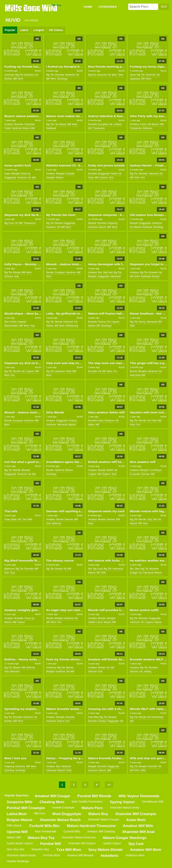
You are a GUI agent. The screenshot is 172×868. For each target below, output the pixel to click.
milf (15, 79)
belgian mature (20, 820)
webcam (148, 128)
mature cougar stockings (125, 838)
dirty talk (152, 519)
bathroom (9, 569)
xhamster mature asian (21, 855)
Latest (24, 30)
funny (143, 124)
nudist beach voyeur (20, 843)
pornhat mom (52, 855)
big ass (92, 75)
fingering (112, 223)
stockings (62, 79)
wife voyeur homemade (139, 796)
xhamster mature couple (104, 819)
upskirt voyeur (112, 843)
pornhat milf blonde (94, 796)
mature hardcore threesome (91, 826)
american (9, 75)
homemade (157, 717)
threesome (99, 128)
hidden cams (95, 622)
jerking (147, 672)
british (110, 470)
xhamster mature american (79, 837)
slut (111, 178)
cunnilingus (156, 470)
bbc (100, 272)
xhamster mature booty (125, 808)
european (103, 124)
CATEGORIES (108, 7)
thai (24, 519)
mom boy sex (15, 849)
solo (17, 276)
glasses (111, 519)
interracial (115, 276)
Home (88, 7)
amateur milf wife (138, 826)
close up (25, 174)
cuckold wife (72, 831)
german (145, 474)
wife (132, 326)
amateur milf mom (146, 850)
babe (14, 519)
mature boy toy (41, 838)
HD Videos (56, 30)
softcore (9, 276)
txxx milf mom (69, 850)
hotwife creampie (63, 808)
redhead (51, 128)
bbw (6, 322)
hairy (101, 421)
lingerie (22, 322)
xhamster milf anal (138, 832)
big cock (9, 223)
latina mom (17, 814)
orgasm (106, 474)
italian (91, 425)
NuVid (38, 71)
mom (21, 79)
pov (143, 178)
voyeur (21, 622)
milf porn (40, 814)
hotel (68, 371)
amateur (9, 124)
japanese (135, 79)
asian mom (136, 820)
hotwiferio (109, 856)
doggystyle (10, 178)
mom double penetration (87, 802)
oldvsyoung (72, 326)
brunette (59, 75)
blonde (59, 223)
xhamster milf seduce (82, 843)
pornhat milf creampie (26, 808)
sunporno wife (20, 802)
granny (102, 322)
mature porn (92, 808)
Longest (39, 30)
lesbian (118, 124)
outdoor (104, 178)
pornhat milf (51, 844)
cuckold (70, 174)
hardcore (29, 75)
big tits (19, 75)
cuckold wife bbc (44, 826)
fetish (7, 128)
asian (133, 75)
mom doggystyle (67, 814)
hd (37, 75)
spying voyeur (122, 802)
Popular (10, 30)
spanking (9, 770)
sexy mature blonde (106, 850)
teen (121, 75)
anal (90, 717)
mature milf (14, 837)
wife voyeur (14, 825)
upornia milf (17, 832)
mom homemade (45, 831)
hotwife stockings (18, 861)
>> (109, 785)
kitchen (8, 79)
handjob (51, 178)
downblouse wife (153, 802)
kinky (91, 178)
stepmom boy (40, 849)
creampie (29, 124)
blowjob (15, 174)
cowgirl (134, 573)
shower (156, 276)
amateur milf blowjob (80, 855)
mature (26, 128)
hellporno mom (135, 855)
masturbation (11, 326)
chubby (102, 721)
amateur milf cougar (52, 796)
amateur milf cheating (101, 831)
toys (33, 326)
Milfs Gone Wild (31, 8)
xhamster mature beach (60, 820)
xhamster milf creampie (136, 814)
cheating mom (52, 802)
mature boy (98, 814)
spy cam (136, 844)
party (69, 770)
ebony (142, 322)
